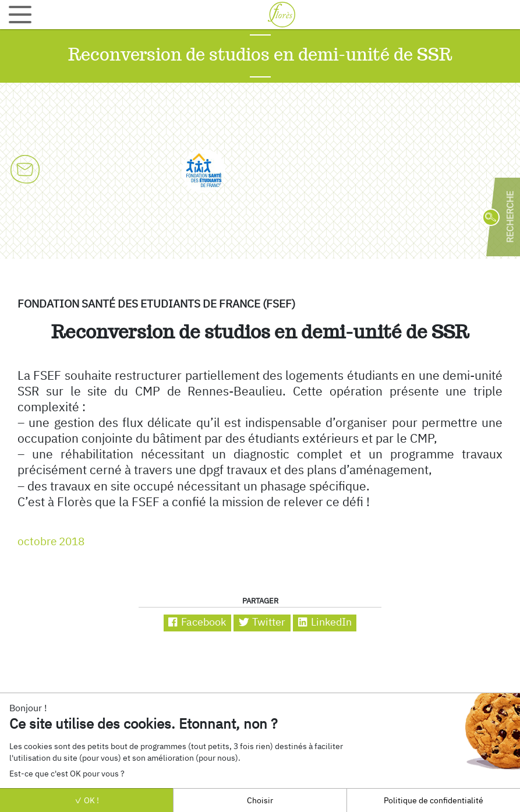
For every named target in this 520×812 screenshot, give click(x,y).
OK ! (87, 800)
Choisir (260, 800)
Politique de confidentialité (434, 800)
